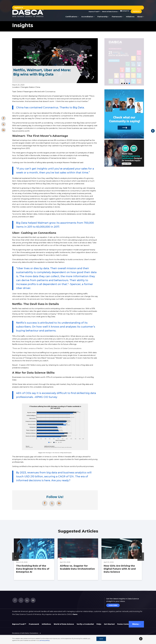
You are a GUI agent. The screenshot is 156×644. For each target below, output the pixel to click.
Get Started (109, 624)
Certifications (72, 17)
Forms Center (123, 624)
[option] (124, 153)
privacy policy (45, 640)
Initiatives (130, 17)
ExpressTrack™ (95, 12)
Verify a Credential (85, 624)
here (75, 614)
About (141, 17)
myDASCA (19, 8)
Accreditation (88, 17)
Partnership (103, 17)
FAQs (99, 624)
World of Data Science (111, 12)
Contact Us (125, 11)
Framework (118, 17)
